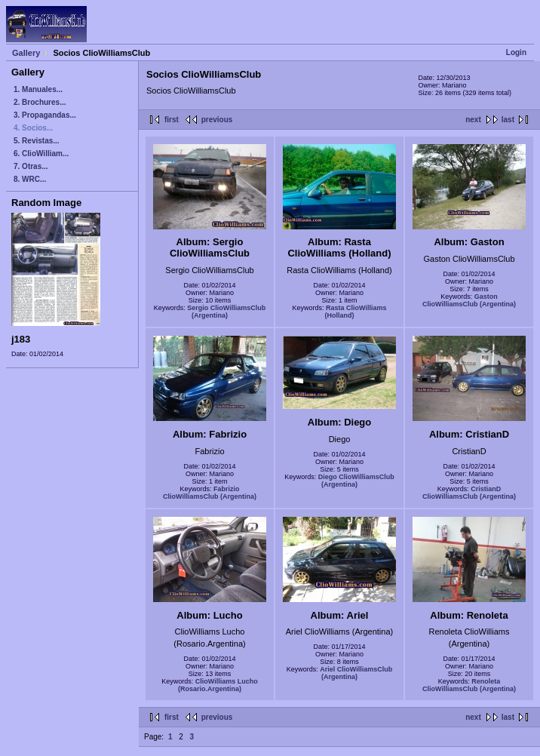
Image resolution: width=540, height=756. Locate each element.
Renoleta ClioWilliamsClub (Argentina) (469, 685)
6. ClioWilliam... (41, 154)
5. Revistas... (37, 141)
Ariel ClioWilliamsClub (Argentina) (356, 673)
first (172, 120)
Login (516, 52)
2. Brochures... (40, 102)
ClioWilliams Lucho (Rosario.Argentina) (218, 685)
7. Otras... (31, 166)
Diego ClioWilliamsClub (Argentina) (356, 481)
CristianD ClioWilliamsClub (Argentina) (469, 493)
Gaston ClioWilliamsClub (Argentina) (469, 300)
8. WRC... (30, 179)
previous (217, 120)
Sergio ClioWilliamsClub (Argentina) (226, 312)
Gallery (26, 53)
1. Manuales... (38, 89)
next (473, 120)
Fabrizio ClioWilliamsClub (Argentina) (210, 493)
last (508, 120)
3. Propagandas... (45, 115)
